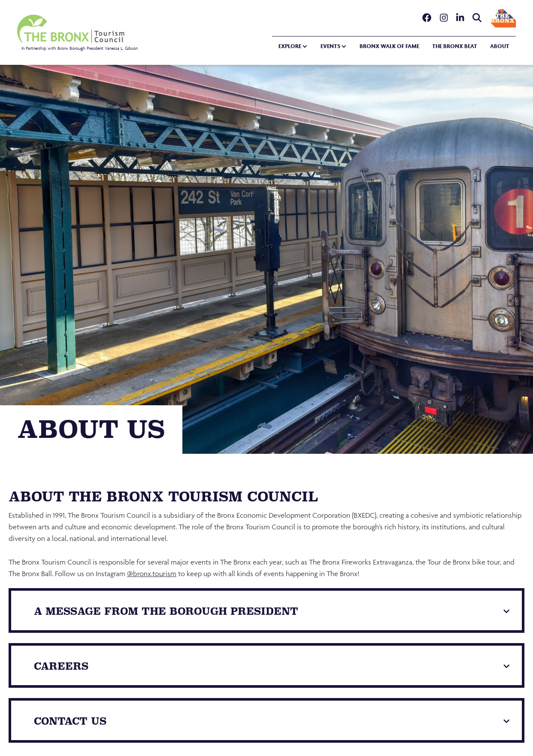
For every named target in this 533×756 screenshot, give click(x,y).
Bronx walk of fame (389, 46)
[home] (77, 33)
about (500, 46)
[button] (290, 47)
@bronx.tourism (152, 574)
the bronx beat (455, 46)
